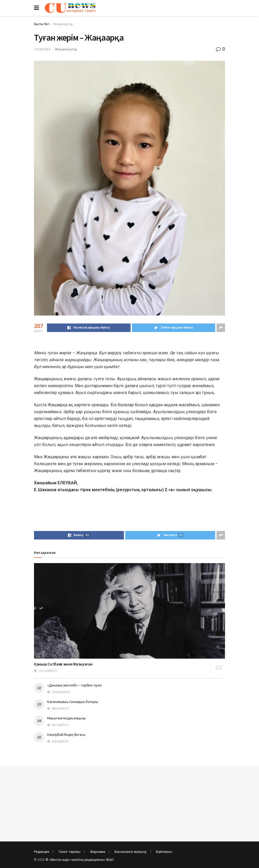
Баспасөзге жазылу (131, 852)
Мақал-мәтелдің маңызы (66, 718)
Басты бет (42, 24)
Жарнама (98, 852)
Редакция (42, 852)
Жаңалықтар (63, 24)
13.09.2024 (42, 49)
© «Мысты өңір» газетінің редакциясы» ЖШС (80, 860)
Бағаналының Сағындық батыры (73, 702)
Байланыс (164, 852)
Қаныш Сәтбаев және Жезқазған (63, 664)
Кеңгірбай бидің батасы (66, 735)
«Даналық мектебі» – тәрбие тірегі (75, 685)
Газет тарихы (70, 852)
